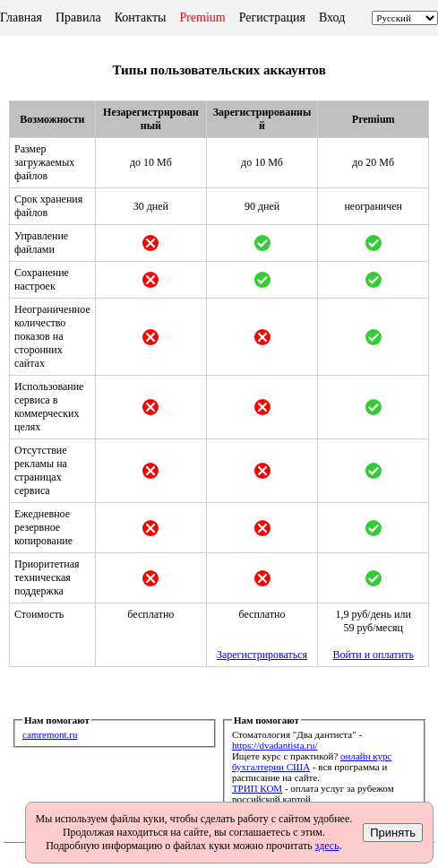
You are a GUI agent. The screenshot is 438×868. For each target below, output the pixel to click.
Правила (78, 17)
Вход (332, 17)
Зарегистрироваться (262, 655)
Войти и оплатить (374, 655)
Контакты (141, 17)
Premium (202, 17)
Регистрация (272, 17)
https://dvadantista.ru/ (275, 745)
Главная (21, 17)
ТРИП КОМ (257, 788)
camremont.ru (50, 734)
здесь (327, 846)
